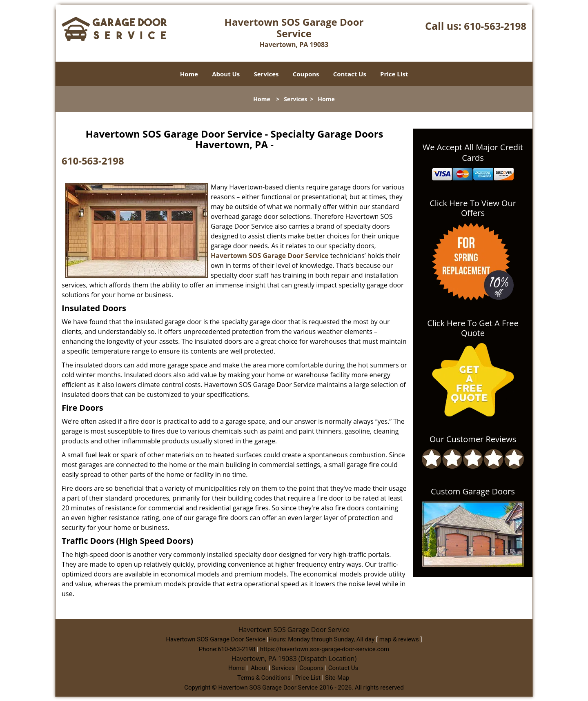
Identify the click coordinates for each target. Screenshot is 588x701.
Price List (394, 74)
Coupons (306, 74)
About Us (226, 74)
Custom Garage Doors (473, 492)
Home (189, 74)
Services (266, 74)
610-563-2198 (495, 26)
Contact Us (350, 74)
